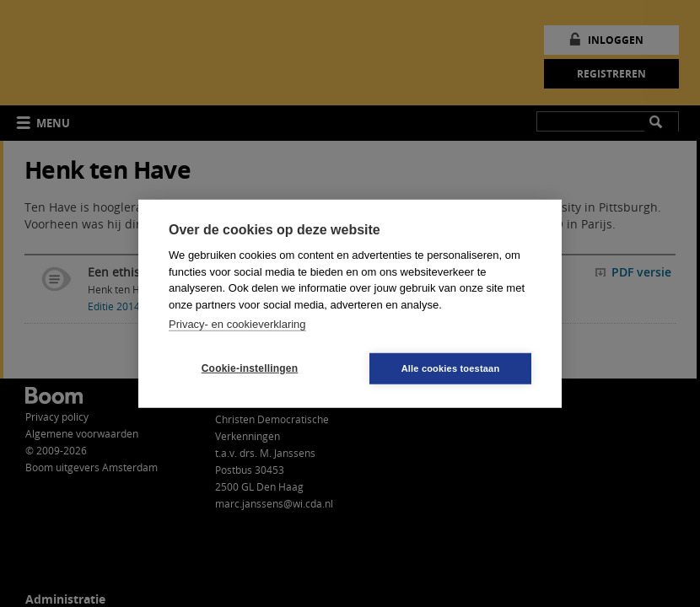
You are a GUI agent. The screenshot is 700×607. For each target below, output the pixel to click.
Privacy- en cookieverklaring (237, 324)
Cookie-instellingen (250, 368)
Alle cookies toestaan (451, 368)
